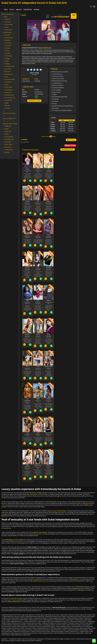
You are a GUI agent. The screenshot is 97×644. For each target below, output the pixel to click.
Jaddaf (7, 101)
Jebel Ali (7, 104)
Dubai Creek (8, 85)
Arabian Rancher (10, 64)
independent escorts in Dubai (14, 538)
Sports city (8, 145)
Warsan (7, 150)
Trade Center (9, 148)
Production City (9, 137)
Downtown (8, 80)
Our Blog (36, 7)
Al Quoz (7, 49)
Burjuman (8, 70)
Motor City (8, 129)
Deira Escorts (81, 585)
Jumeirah (8, 106)
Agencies (19, 7)
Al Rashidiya (8, 54)
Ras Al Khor (8, 140)
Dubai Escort (9, 28)
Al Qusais (8, 51)
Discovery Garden (10, 77)
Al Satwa (40, 46)
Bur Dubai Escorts (36, 579)
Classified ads (28, 7)
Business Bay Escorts (15, 600)
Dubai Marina (9, 88)
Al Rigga (7, 57)
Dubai (5, 15)
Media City (8, 124)
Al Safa (7, 59)
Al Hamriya (8, 41)
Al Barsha (8, 17)
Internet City (8, 98)
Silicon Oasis (8, 143)
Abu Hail (7, 33)
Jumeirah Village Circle (9, 116)
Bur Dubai (8, 20)
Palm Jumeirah (9, 135)
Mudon (7, 132)
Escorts (12, 7)
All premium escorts (68, 148)
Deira (6, 75)
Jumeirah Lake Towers (9, 111)
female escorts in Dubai (34, 491)
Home (6, 7)
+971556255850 (60, 15)
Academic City (9, 36)
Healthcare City (9, 93)
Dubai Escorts (47, 46)
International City (10, 96)
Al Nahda (8, 46)
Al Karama (8, 44)
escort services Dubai (59, 509)
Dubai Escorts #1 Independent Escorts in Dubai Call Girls (34, 3)
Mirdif (7, 127)
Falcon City (8, 91)
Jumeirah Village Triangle (10, 122)
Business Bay (9, 23)
